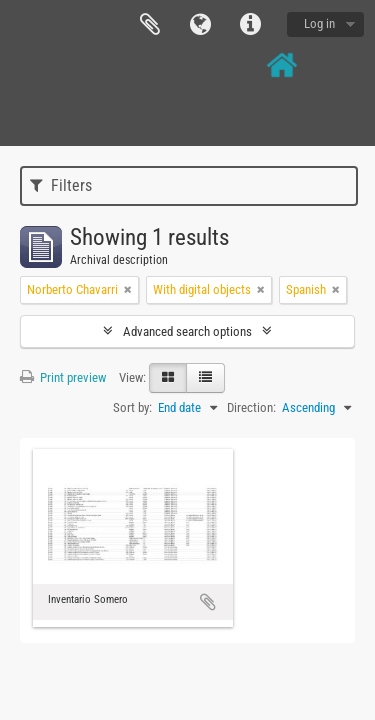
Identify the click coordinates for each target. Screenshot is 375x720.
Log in (319, 23)
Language (200, 25)
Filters (61, 185)
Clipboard (150, 25)
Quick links (250, 25)
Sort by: (132, 407)
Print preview (63, 377)
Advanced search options (187, 331)
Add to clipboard (208, 602)
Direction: (251, 407)
